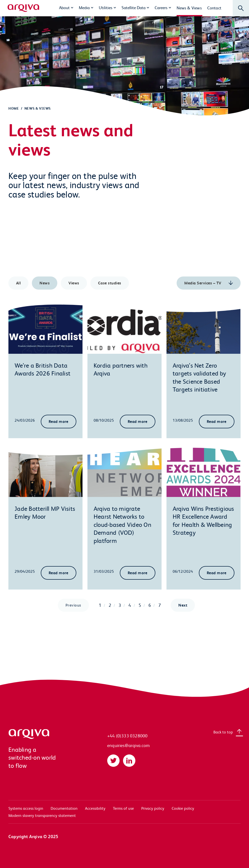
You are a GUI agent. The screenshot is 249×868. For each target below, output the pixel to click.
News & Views (189, 8)
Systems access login (26, 808)
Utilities (106, 7)
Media (84, 7)
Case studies (110, 283)
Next (183, 605)
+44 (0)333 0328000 (127, 736)
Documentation (64, 808)
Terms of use (123, 808)
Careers (161, 7)
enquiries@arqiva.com (129, 745)
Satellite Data (134, 7)
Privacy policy (153, 808)
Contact (214, 8)
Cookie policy (183, 808)
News (45, 283)
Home (14, 108)
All (18, 283)
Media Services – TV (203, 283)
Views (74, 283)
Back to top (223, 732)
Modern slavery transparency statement (42, 815)
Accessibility (95, 808)
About (64, 7)
